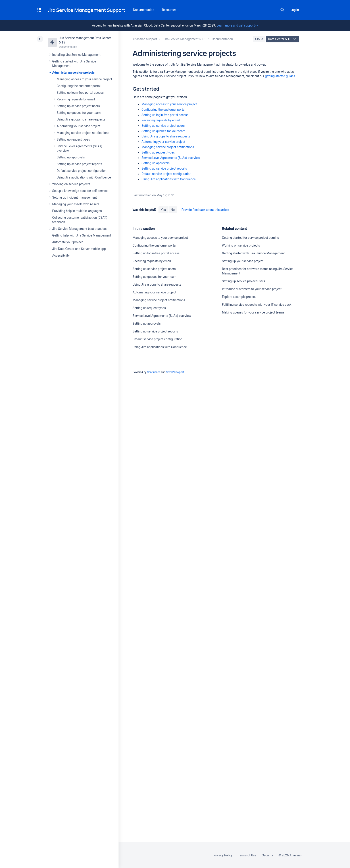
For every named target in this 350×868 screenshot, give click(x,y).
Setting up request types (73, 139)
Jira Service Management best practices (80, 229)
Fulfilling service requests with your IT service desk (257, 305)
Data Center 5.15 (283, 39)
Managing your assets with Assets (76, 204)
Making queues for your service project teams (253, 312)
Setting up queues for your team (79, 113)
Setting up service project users (78, 106)
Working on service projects (71, 184)
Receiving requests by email (76, 99)
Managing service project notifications (83, 133)
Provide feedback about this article (205, 210)
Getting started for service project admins (250, 238)
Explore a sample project (239, 297)
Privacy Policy (223, 855)
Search (282, 10)
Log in (295, 10)
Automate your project (68, 242)
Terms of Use (247, 855)
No (173, 210)
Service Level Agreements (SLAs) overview (171, 158)
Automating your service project (78, 126)
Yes (163, 210)
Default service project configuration (82, 171)
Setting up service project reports (79, 164)
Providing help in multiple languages (77, 211)
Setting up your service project (243, 261)
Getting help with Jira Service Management (82, 235)
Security (267, 855)
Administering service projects (73, 73)
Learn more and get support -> (237, 25)
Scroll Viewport (175, 372)
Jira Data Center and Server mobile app (79, 249)
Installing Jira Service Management (76, 55)
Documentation (144, 10)
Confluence (154, 372)
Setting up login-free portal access (80, 93)
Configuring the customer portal (79, 86)
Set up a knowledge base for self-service (80, 191)
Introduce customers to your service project (252, 289)
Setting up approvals (71, 157)
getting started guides (280, 76)
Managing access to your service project (84, 79)
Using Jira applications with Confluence (84, 177)
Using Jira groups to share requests (81, 119)
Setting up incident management (75, 197)
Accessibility (61, 255)
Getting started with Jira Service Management (253, 253)
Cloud (259, 39)
